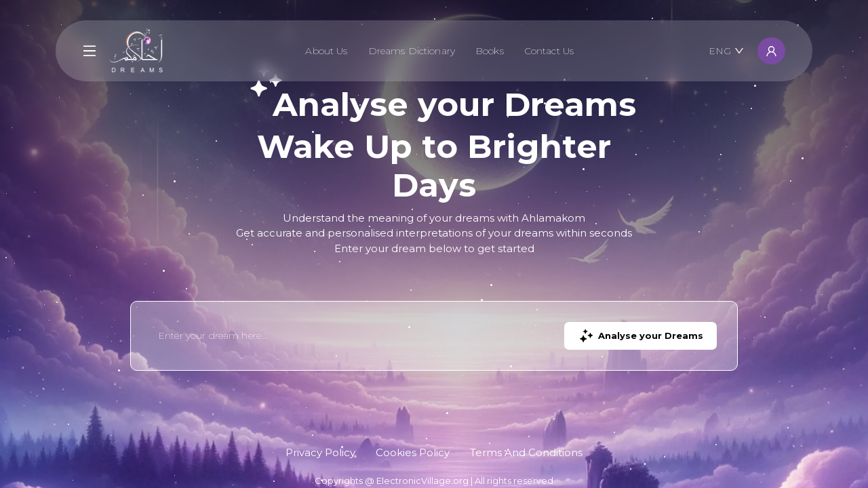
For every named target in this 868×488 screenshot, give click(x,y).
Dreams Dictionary (412, 51)
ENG (726, 51)
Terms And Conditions (526, 452)
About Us (326, 51)
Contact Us (549, 51)
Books (490, 51)
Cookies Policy (413, 452)
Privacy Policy (320, 452)
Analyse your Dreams (640, 336)
